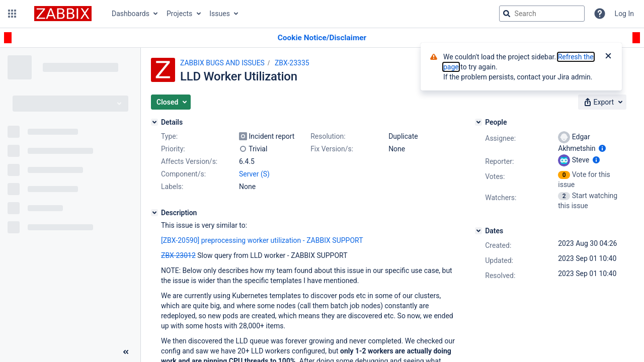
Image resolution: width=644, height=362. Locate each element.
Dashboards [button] (131, 14)
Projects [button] (179, 14)
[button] (12, 14)
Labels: (172, 187)
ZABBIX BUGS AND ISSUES (222, 63)
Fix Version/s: (332, 149)
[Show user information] (602, 148)
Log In (624, 14)
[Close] (608, 57)
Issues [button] (220, 14)
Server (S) (254, 174)
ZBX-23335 (292, 63)
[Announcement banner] (322, 38)
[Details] (154, 122)
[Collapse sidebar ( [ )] (126, 352)
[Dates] (478, 231)
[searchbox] (542, 14)
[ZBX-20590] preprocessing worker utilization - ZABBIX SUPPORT (262, 240)
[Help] (600, 14)
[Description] (154, 213)
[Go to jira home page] (63, 14)
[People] (478, 122)
